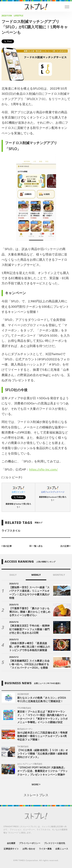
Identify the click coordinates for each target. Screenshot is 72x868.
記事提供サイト (11, 849)
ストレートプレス (36, 795)
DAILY (13, 575)
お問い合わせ (29, 849)
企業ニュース (62, 849)
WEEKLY (36, 575)
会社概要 (11, 843)
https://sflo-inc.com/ (44, 469)
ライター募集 (45, 849)
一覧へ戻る (36, 546)
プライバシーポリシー (30, 843)
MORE (36, 784)
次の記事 (65, 546)
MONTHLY (59, 575)
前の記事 (7, 546)
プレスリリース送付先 (55, 843)
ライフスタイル (11, 531)
